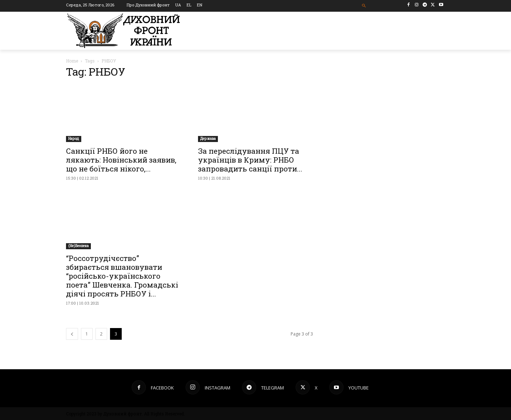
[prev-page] (72, 334)
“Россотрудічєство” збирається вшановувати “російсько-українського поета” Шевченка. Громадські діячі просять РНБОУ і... (122, 276)
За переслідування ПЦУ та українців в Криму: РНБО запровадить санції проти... (250, 160)
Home (72, 61)
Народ (74, 139)
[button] (364, 6)
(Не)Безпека (78, 246)
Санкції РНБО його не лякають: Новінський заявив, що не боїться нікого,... (121, 160)
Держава (208, 139)
